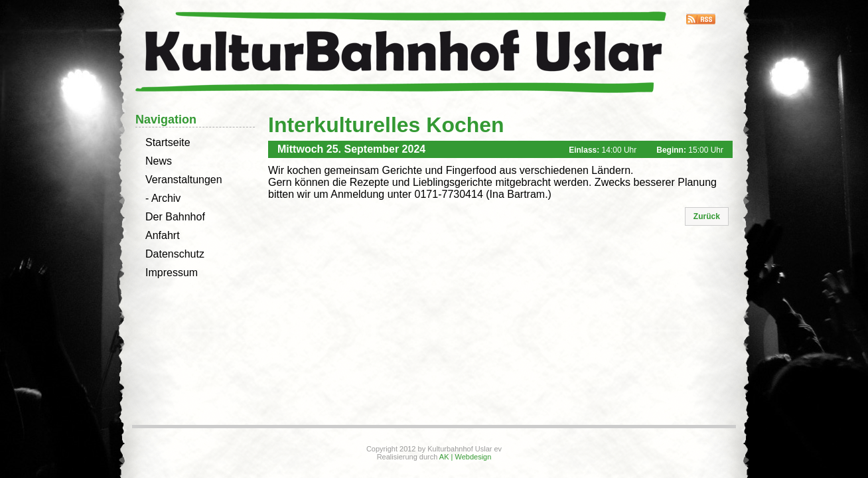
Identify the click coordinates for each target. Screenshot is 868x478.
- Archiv (163, 198)
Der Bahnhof (175, 217)
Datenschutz (175, 254)
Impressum (172, 273)
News (159, 161)
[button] (707, 216)
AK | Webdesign (465, 457)
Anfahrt (163, 235)
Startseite (168, 142)
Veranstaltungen (184, 180)
